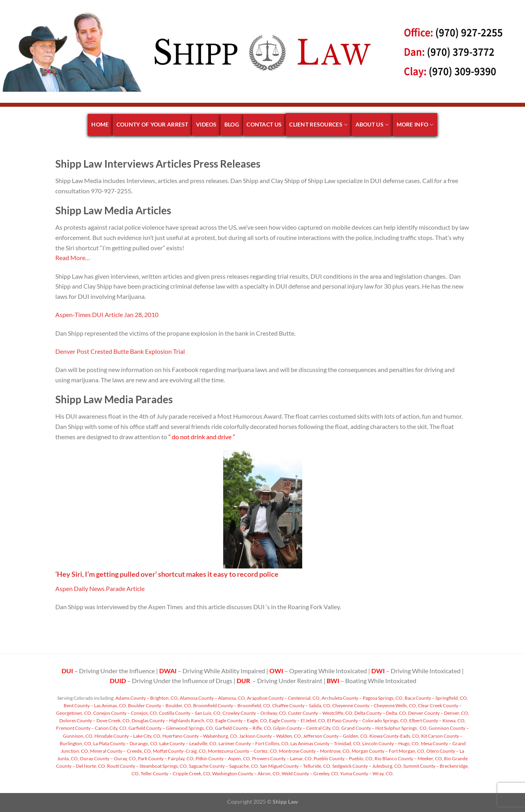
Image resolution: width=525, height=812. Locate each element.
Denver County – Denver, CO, (438, 713)
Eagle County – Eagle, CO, (241, 720)
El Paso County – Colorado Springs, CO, (367, 720)
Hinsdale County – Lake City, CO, (128, 736)
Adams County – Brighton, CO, (147, 698)
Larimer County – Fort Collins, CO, (254, 743)
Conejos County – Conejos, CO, (125, 713)
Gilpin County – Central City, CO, (306, 728)
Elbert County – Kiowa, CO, (437, 720)
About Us (372, 125)
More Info (415, 125)
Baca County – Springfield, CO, (436, 698)
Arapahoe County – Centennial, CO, (283, 698)
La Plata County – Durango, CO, (125, 743)
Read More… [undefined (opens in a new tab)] (73, 258)
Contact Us (264, 124)
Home (100, 124)
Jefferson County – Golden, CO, (335, 736)
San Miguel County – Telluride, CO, (295, 766)
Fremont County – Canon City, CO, (92, 728)
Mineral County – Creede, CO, (121, 751)
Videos (206, 124)
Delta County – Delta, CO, (380, 713)
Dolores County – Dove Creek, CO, (95, 720)
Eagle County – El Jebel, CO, (297, 720)
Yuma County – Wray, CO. (367, 773)
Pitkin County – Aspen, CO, (223, 758)
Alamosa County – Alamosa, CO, (213, 698)
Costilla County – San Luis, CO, (190, 713)
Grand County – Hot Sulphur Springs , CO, (384, 728)
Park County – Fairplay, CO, (166, 758)
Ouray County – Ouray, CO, (108, 758)
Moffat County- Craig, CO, (180, 751)
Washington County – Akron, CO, (246, 773)
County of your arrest (152, 124)
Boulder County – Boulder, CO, (160, 705)
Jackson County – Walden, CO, (270, 736)
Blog (232, 124)
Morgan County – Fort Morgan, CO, (388, 751)
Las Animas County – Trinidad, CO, (326, 743)
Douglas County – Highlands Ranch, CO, (173, 720)
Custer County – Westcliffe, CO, (320, 713)
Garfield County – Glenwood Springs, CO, (171, 728)
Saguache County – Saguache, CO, (224, 766)
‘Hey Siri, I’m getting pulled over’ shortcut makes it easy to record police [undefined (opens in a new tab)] (167, 574)
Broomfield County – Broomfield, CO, (232, 705)
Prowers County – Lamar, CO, (282, 758)
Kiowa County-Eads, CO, (394, 736)
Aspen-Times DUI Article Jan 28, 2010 (107, 314)
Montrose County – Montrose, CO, (314, 751)
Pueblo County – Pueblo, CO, (343, 758)
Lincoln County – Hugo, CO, (391, 743)
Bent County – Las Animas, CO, (95, 705)
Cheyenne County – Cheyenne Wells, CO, (374, 705)
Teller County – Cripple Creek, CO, (176, 773)
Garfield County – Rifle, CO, (243, 728)
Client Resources (318, 125)
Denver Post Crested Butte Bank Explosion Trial (120, 351)
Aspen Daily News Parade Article (100, 588)
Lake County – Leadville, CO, (188, 743)
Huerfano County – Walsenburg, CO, (200, 736)
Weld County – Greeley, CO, (310, 773)
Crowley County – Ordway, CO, (254, 713)
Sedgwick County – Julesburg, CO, (367, 766)
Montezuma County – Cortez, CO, (243, 751)
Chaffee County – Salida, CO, (301, 705)
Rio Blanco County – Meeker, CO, (408, 758)
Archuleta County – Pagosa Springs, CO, (362, 698)
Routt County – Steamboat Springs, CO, (147, 766)
